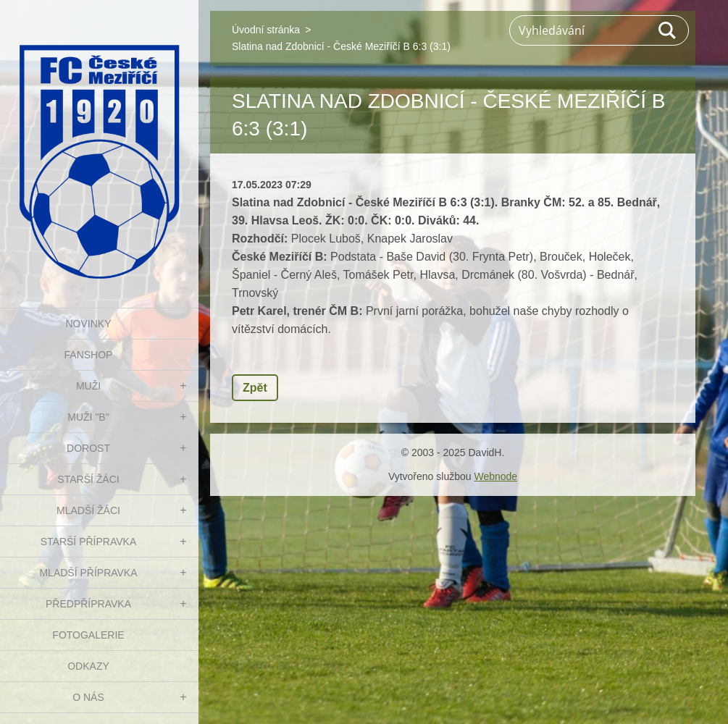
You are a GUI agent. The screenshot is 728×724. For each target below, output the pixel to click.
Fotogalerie (88, 635)
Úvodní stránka (266, 30)
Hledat (668, 30)
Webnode (495, 476)
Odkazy (88, 666)
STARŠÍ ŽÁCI (88, 479)
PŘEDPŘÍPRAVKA (88, 604)
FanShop (89, 355)
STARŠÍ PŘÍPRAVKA (89, 542)
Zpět (255, 388)
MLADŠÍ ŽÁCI (88, 510)
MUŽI (88, 386)
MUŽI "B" (88, 417)
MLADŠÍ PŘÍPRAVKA (88, 573)
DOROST (88, 448)
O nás (88, 697)
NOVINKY (88, 324)
